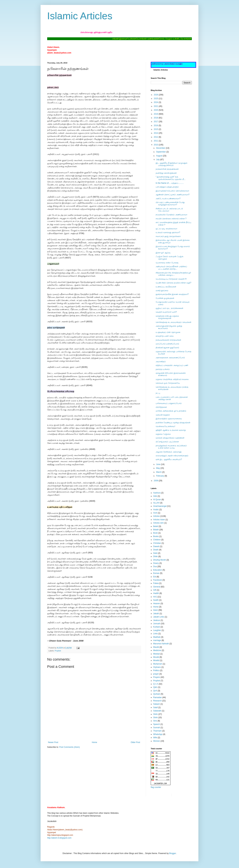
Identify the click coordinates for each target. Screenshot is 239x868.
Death (156, 550)
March (159, 472)
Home (95, 742)
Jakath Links (159, 617)
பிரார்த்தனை (161, 407)
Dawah (156, 546)
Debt (155, 553)
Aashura (157, 493)
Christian (157, 543)
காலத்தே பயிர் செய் (165, 336)
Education (158, 570)
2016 (156, 126)
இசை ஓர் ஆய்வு (163, 253)
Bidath (156, 530)
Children (157, 540)
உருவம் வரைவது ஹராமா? (168, 232)
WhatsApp (158, 734)
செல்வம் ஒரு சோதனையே (168, 383)
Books (156, 536)
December (161, 148)
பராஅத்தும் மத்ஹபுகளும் (167, 187)
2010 (156, 145)
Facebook (158, 580)
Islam (156, 610)
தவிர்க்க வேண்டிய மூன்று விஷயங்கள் (173, 423)
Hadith (156, 593)
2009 (156, 481)
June (159, 464)
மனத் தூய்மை (162, 290)
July (158, 160)
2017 (156, 122)
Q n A (156, 684)
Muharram (158, 664)
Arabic (156, 510)
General (157, 587)
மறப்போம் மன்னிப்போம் (167, 344)
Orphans (157, 667)
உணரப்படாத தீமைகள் (166, 287)
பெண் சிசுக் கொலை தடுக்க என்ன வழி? (173, 283)
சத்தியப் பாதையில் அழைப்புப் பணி (172, 365)
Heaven (157, 604)
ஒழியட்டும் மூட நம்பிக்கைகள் (169, 308)
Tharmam (157, 731)
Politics (156, 670)
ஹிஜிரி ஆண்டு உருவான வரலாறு (171, 430)
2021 (156, 106)
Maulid (156, 647)
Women (157, 741)
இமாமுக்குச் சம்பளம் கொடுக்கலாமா (172, 191)
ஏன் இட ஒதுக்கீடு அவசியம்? (169, 459)
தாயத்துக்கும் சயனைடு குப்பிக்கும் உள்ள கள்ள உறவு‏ (171, 447)
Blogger (173, 853)
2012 (156, 137)
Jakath (156, 614)
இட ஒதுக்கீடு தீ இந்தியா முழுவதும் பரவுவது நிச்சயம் (172, 164)
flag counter (156, 787)
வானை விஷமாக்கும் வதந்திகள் (170, 438)
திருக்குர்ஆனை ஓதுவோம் (167, 348)
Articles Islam (159, 520)
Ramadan (157, 697)
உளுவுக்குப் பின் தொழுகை (168, 332)
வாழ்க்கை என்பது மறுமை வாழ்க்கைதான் (167, 317)
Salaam (157, 704)
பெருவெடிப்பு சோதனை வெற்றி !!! (171, 279)
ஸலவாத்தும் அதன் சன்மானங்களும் (172, 456)
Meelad (156, 654)
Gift (155, 590)
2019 (156, 114)
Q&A (155, 687)
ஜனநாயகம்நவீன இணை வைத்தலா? (172, 294)
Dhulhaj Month (160, 560)
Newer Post (53, 742)
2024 (156, 102)
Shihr (155, 714)
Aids (155, 496)
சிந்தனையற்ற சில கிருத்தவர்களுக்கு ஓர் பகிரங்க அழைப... (173, 274)
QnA (155, 691)
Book (155, 533)
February (160, 476)
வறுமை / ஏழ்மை (163, 434)
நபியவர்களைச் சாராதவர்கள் (168, 340)
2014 (156, 133)
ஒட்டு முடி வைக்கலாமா (166, 229)
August (160, 156)
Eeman (156, 573)
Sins (155, 721)
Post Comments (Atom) (69, 747)
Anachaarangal (160, 506)
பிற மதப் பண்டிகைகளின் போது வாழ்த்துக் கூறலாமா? (170, 203)
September (161, 152)
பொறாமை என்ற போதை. (167, 263)
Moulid (156, 657)
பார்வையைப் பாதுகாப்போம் (169, 403)
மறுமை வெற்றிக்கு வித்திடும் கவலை (172, 379)
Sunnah (157, 728)
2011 (156, 141)
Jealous (157, 620)
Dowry (156, 563)
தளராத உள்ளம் (163, 369)
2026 (156, 95)
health (156, 600)
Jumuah (157, 624)
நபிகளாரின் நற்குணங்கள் (167, 169)
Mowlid (156, 660)
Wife (155, 738)
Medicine (157, 650)
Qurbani (157, 694)
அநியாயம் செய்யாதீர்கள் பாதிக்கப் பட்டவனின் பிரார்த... (171, 268)
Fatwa (156, 583)
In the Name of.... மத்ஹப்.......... (170, 183)
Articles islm (158, 523)
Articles (156, 516)
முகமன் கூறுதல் (163, 415)
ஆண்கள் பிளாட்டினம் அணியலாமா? (173, 195)
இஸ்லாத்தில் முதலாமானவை (169, 419)
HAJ (155, 597)
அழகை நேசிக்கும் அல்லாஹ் (169, 452)
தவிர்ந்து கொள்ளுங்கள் (166, 173)
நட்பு (158, 393)
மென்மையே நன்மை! (165, 426)
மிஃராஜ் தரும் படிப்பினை (167, 442)
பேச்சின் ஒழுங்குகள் (165, 298)
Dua (155, 566)
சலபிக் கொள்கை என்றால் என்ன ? (171, 219)
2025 (156, 99)
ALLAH (156, 503)
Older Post (135, 742)
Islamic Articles (80, 16)
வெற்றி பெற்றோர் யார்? (166, 312)
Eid (155, 577)
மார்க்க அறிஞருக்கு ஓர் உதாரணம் (171, 411)
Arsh (155, 513)
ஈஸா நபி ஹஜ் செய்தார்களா (168, 236)
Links (155, 634)
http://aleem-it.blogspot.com (59, 838)
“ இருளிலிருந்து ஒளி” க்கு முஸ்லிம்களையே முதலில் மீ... (171, 178)
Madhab (157, 637)
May (158, 468)
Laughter (157, 630)
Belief (156, 526)
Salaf (155, 707)
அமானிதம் (161, 362)
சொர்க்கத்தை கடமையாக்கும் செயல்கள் (173, 322)
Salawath (157, 711)
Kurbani (157, 627)
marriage (157, 640)
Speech (157, 724)
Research (157, 701)
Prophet (58, 651)
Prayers (157, 677)
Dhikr (155, 556)
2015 (156, 129)
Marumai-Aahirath (161, 644)
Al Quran (157, 500)
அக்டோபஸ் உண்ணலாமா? (168, 199)
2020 (156, 110)
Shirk (155, 717)
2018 (156, 118)
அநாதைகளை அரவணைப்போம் (170, 358)
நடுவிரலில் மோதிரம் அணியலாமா (171, 215)
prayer (156, 674)
